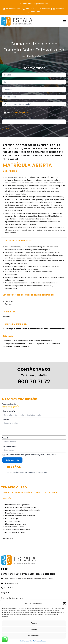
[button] (65, 604)
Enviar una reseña (12, 460)
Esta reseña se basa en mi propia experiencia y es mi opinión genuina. (31, 455)
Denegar (34, 629)
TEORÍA (8, 498)
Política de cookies (26, 641)
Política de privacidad (40, 641)
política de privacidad (22, 113)
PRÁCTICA (9, 539)
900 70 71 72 (34, 382)
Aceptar (34, 623)
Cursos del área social (12, 598)
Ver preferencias (34, 636)
